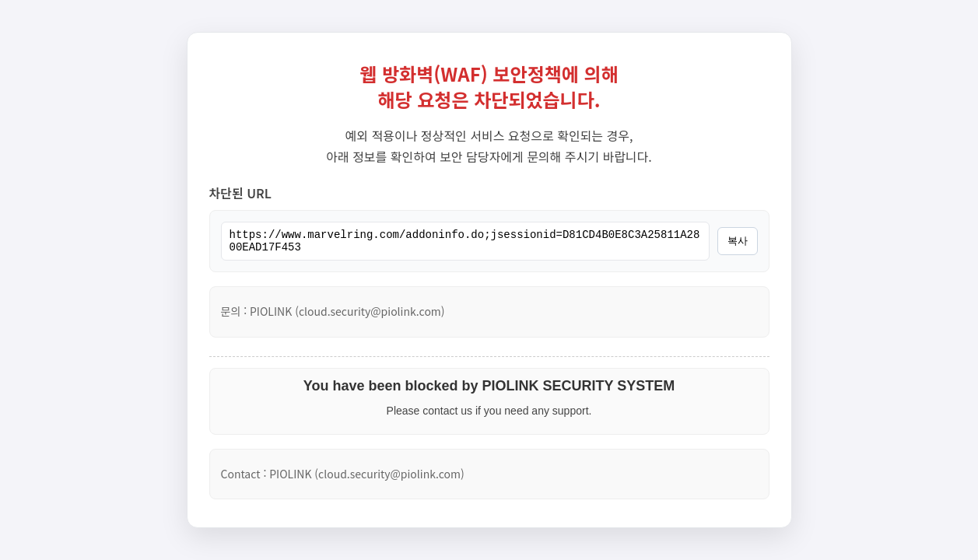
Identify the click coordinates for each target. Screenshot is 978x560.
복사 (738, 241)
